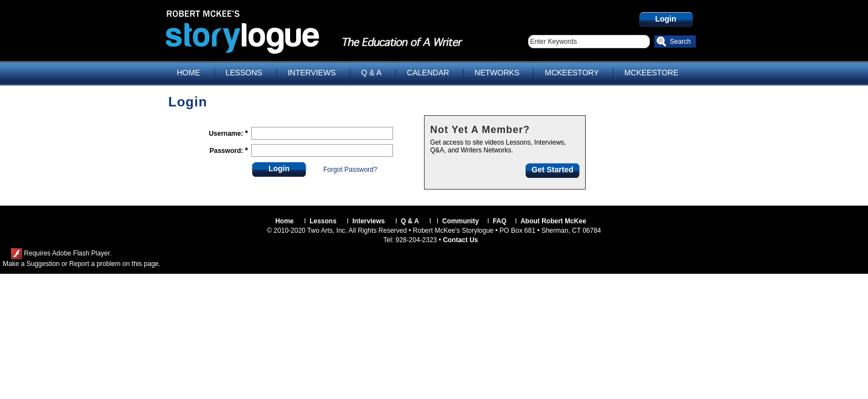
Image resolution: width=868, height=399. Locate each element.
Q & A (372, 73)
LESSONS (244, 73)
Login (665, 19)
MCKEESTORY (572, 73)
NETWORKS (497, 73)
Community (461, 221)
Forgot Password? (350, 170)
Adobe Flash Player (81, 253)
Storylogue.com (271, 31)
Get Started (552, 170)
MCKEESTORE (652, 73)
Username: (227, 134)
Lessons (323, 221)
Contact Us (460, 240)
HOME (189, 73)
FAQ (500, 221)
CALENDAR (428, 73)
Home (284, 221)
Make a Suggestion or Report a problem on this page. (82, 264)
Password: (228, 151)
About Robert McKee (553, 221)
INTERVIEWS (312, 73)
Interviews (369, 221)
